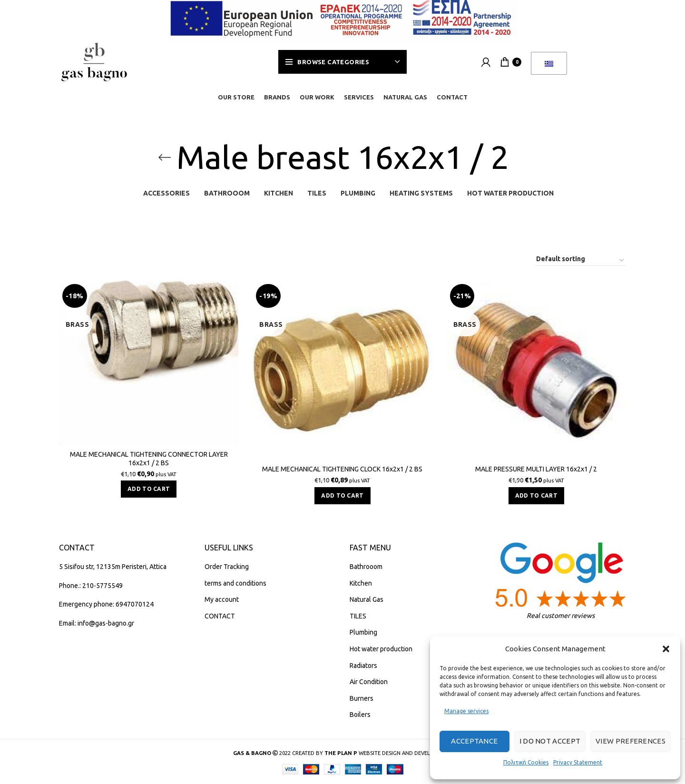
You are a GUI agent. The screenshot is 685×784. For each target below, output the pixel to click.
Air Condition (369, 682)
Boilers (360, 715)
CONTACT (220, 616)
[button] (666, 649)
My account (222, 599)
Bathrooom (366, 567)
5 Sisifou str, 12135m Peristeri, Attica (113, 567)
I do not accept (550, 741)
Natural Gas (367, 599)
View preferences (631, 741)
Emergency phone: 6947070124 (106, 604)
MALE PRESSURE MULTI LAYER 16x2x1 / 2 (536, 469)
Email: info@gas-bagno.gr (97, 623)
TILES (358, 616)
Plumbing (363, 632)
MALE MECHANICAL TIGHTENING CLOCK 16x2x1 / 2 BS (342, 469)
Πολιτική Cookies (526, 762)
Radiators (363, 666)
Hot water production (381, 649)
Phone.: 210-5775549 (91, 586)
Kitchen (361, 583)
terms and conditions (235, 583)
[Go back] (165, 157)
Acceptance (474, 741)
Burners (362, 698)
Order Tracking (227, 567)
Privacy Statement (578, 762)
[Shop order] (581, 260)
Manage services (466, 711)
